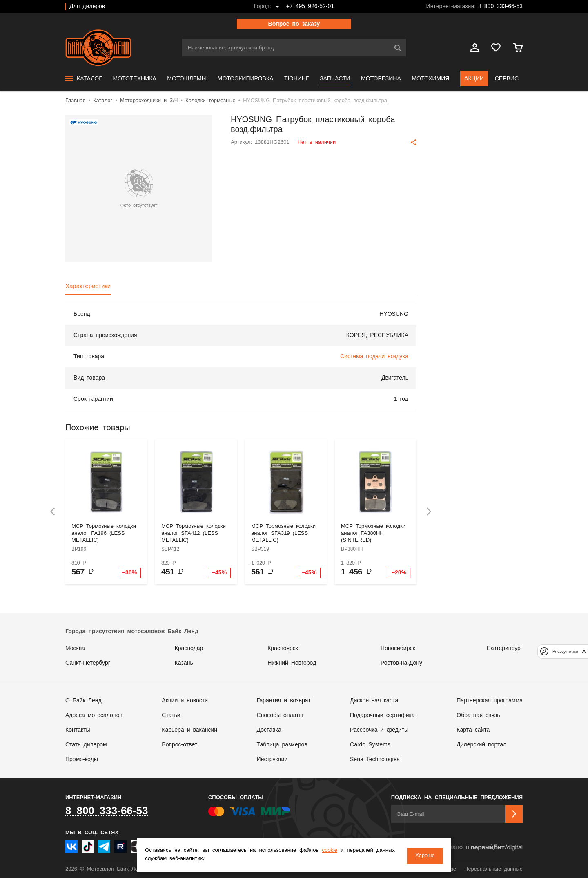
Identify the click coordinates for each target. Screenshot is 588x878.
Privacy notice (565, 651)
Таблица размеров (282, 745)
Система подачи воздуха (374, 357)
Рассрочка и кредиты (379, 730)
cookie (341, 852)
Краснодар (189, 648)
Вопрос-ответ (179, 745)
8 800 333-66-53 (500, 7)
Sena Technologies (375, 760)
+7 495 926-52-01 (310, 7)
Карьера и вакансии (189, 730)
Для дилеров (87, 7)
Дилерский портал (481, 745)
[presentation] (53, 512)
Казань (184, 663)
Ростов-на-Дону (401, 663)
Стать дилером (86, 745)
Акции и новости (185, 701)
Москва (75, 648)
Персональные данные (493, 869)
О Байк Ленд (84, 701)
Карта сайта (473, 730)
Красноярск (283, 648)
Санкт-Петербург (88, 663)
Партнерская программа (490, 701)
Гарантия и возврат (284, 701)
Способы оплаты (280, 715)
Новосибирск (398, 648)
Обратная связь (478, 715)
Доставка (269, 730)
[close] (584, 651)
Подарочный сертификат (384, 715)
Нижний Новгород (292, 663)
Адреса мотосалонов (94, 715)
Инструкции (272, 760)
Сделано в (480, 848)
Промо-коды (82, 760)
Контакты (78, 730)
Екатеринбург (505, 648)
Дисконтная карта (374, 701)
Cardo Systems (370, 745)
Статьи (171, 715)
